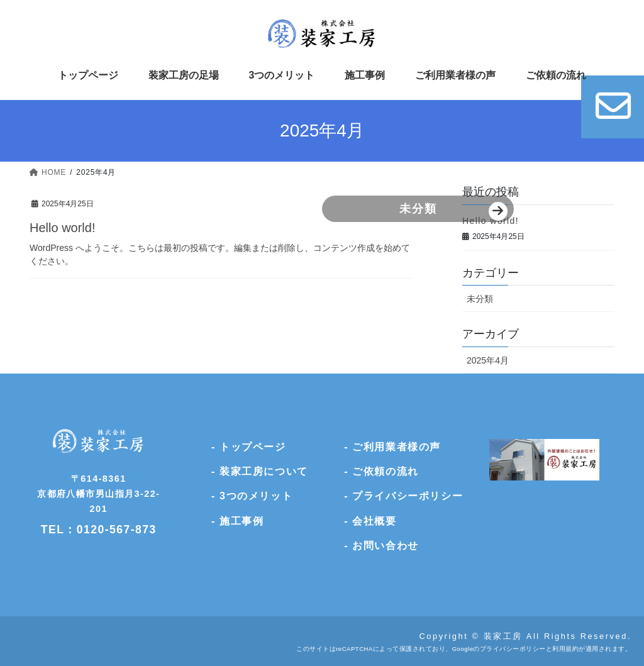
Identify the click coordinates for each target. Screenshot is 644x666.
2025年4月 (488, 360)
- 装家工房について (260, 471)
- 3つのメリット (252, 496)
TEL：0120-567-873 (99, 530)
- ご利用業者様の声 (392, 447)
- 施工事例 (237, 521)
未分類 (288, 208)
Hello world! (62, 228)
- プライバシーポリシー (403, 496)
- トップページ (249, 447)
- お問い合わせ (381, 546)
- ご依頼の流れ (381, 471)
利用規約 (565, 649)
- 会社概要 (370, 521)
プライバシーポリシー (513, 649)
